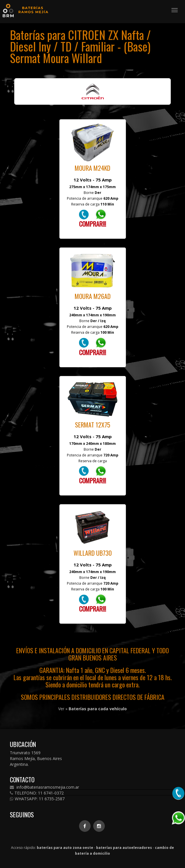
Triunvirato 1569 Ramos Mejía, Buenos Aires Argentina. (36, 758)
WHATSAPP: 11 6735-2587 (37, 799)
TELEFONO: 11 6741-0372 (37, 793)
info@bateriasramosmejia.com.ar (44, 787)
